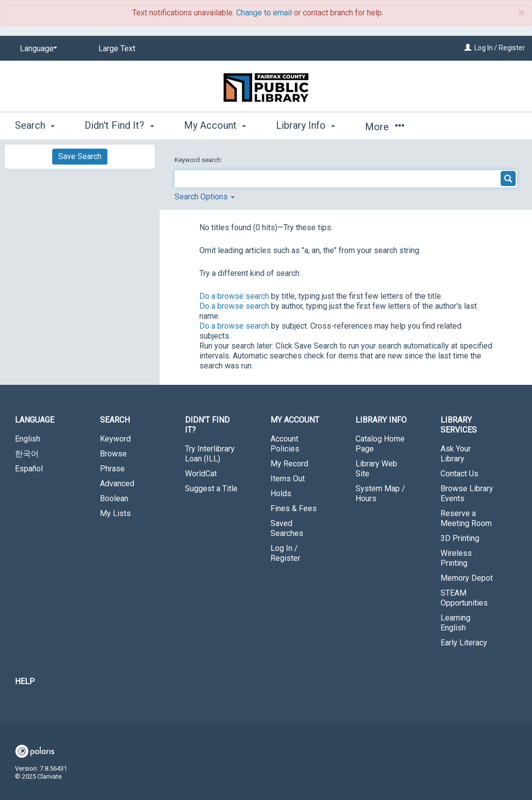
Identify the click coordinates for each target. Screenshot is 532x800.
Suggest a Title (211, 489)
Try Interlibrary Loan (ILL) (210, 454)
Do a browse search (234, 296)
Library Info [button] (306, 125)
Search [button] (35, 125)
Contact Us (459, 474)
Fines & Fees (294, 508)
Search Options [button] (205, 197)
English (28, 439)
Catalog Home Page (380, 444)
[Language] (37, 49)
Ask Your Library (456, 454)
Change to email (264, 13)
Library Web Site (376, 469)
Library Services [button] (459, 425)
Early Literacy (464, 643)
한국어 (27, 454)
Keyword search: (199, 160)
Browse (113, 454)
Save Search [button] (80, 156)
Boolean (114, 498)
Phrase (112, 469)
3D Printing (460, 538)
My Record (289, 464)
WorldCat (201, 474)
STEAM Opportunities (464, 598)
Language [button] (35, 420)
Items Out (288, 479)
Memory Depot (467, 578)
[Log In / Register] (468, 48)
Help (25, 681)
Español (29, 469)
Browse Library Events (467, 493)
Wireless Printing (456, 558)
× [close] (521, 13)
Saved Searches (287, 528)
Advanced (117, 484)
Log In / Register (500, 48)
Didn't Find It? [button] (119, 125)
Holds (281, 493)
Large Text (117, 48)
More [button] (385, 127)
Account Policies (285, 444)
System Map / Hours (380, 493)
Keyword (115, 439)
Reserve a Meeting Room (466, 518)
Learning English (455, 623)
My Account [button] (215, 125)
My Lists (115, 513)
